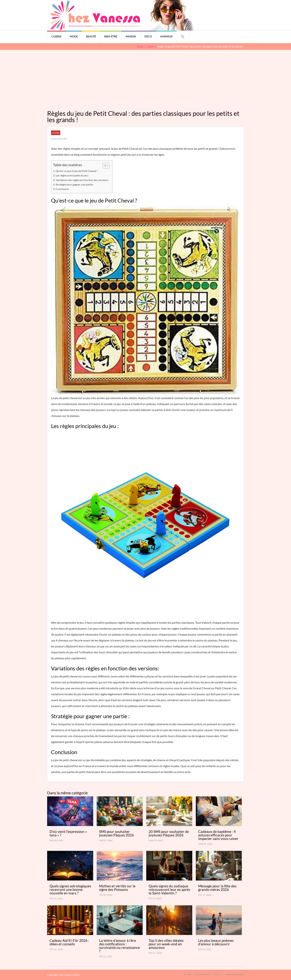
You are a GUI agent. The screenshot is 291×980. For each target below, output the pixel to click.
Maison (131, 36)
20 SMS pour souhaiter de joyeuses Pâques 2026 (169, 833)
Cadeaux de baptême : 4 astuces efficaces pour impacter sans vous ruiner (218, 835)
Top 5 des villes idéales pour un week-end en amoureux (166, 944)
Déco (148, 36)
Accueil (187, 974)
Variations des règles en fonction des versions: (82, 180)
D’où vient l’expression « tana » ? (68, 833)
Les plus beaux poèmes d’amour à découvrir (216, 942)
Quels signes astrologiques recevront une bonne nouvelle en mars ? (70, 889)
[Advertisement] (145, 78)
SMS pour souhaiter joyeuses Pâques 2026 (116, 833)
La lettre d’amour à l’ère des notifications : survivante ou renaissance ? (120, 946)
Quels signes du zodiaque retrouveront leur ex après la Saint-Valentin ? (169, 889)
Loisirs (56, 133)
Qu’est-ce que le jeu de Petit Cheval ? (77, 171)
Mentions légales (235, 974)
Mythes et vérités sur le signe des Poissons (117, 888)
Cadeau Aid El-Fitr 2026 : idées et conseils (69, 942)
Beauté (91, 36)
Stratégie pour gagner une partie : (75, 184)
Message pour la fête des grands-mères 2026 (217, 888)
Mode (74, 36)
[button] (183, 37)
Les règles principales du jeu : (72, 175)
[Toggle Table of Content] (104, 165)
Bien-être (111, 36)
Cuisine (56, 36)
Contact (217, 974)
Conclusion (62, 189)
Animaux (166, 36)
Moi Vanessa (202, 974)
